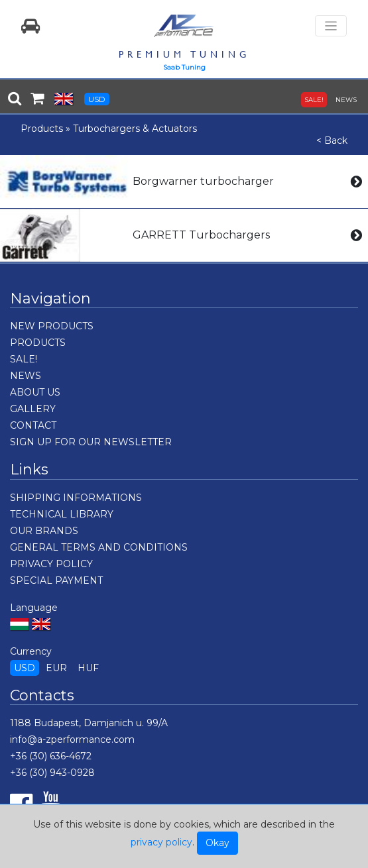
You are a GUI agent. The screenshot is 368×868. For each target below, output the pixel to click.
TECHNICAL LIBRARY (62, 514)
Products (42, 129)
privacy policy (161, 842)
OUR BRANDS (44, 531)
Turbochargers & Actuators (135, 129)
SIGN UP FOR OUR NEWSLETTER (91, 442)
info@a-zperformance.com (72, 739)
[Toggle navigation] (331, 26)
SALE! (314, 100)
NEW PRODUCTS (52, 326)
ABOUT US (35, 392)
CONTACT (33, 425)
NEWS (346, 100)
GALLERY (33, 409)
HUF (88, 668)
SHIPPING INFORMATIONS (76, 498)
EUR (56, 668)
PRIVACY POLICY (51, 564)
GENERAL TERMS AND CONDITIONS (99, 547)
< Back (332, 140)
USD (97, 99)
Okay (217, 843)
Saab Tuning (184, 67)
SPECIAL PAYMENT (56, 580)
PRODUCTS (38, 343)
